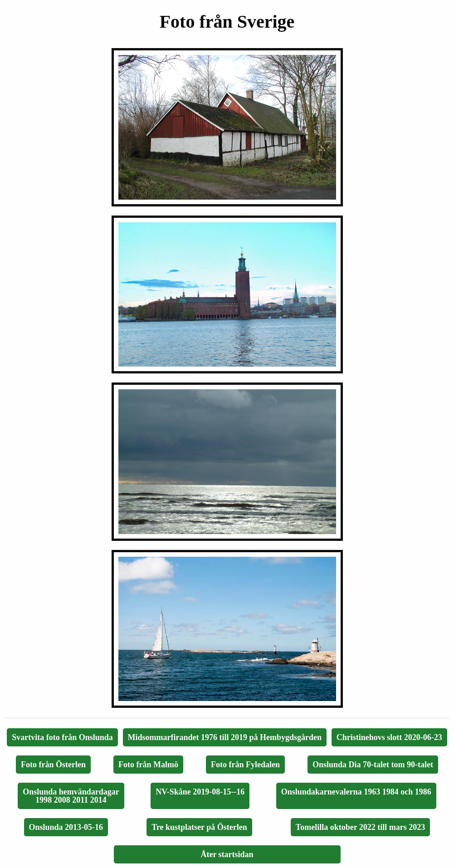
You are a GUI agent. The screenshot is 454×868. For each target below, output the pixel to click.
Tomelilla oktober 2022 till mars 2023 (361, 827)
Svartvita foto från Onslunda (62, 737)
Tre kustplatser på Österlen (199, 827)
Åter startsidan (227, 854)
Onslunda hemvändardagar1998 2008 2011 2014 (71, 796)
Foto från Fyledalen (245, 765)
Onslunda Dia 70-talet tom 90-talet (373, 765)
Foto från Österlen (53, 765)
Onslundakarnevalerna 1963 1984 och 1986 (356, 792)
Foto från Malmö (148, 765)
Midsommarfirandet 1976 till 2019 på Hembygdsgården (225, 737)
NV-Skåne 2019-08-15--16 (200, 792)
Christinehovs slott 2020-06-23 (389, 737)
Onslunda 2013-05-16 (66, 827)
